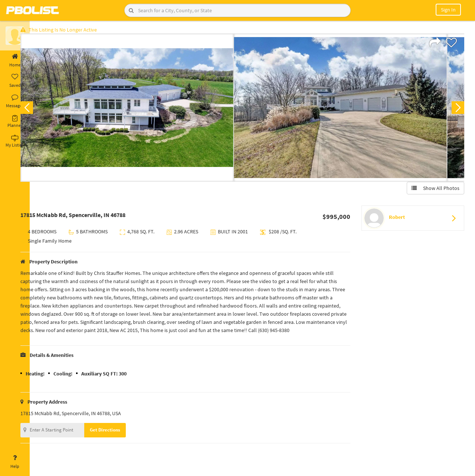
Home (15, 60)
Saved (15, 81)
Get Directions (120, 440)
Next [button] (456, 110)
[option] (142, 110)
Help (15, 462)
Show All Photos (433, 190)
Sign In (448, 10)
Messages (15, 101)
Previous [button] (42, 110)
